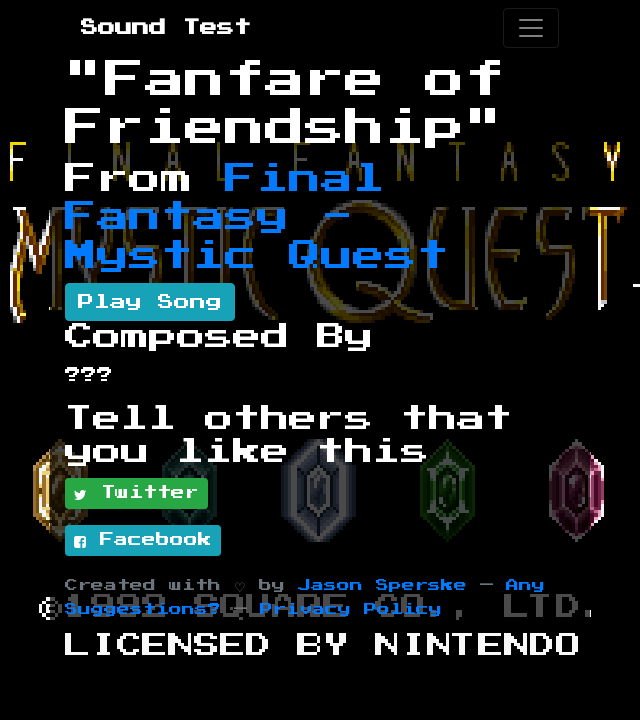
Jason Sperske (382, 585)
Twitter (136, 494)
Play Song (150, 302)
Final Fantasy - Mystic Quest (257, 217)
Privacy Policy (351, 609)
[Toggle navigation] (531, 28)
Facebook (143, 541)
